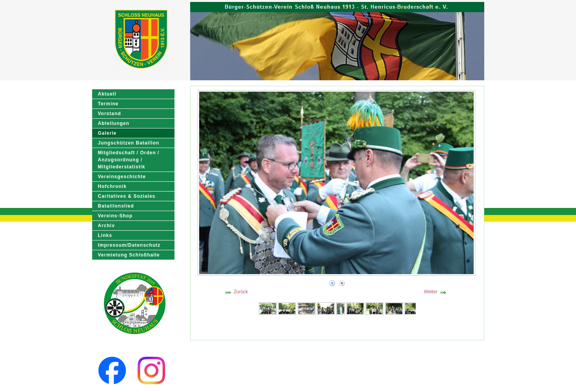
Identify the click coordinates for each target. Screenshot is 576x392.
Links (105, 235)
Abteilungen (114, 123)
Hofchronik (112, 186)
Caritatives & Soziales (127, 196)
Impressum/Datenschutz (129, 245)
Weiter (431, 292)
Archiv (106, 226)
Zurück (241, 292)
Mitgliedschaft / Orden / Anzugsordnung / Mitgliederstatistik (129, 160)
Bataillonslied (116, 206)
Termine (108, 104)
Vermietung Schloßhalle (129, 255)
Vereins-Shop (115, 216)
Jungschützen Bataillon (129, 143)
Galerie (107, 133)
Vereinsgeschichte (122, 177)
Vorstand (110, 114)
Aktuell (107, 94)
